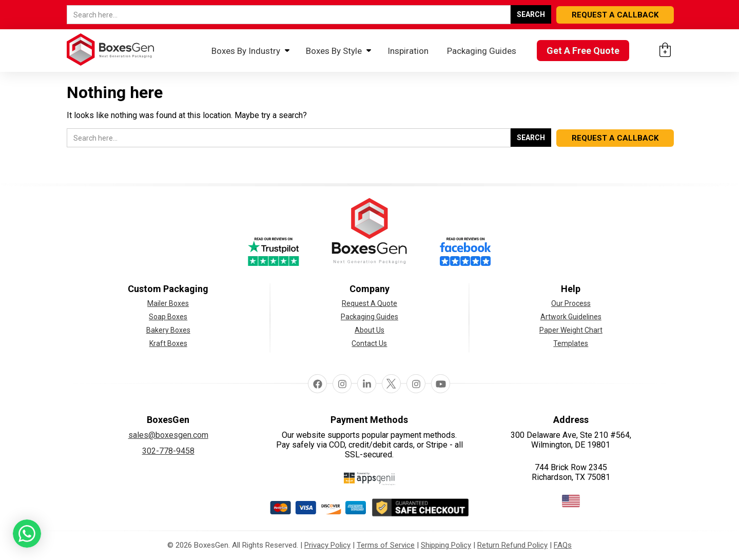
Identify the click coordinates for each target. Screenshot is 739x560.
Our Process (571, 303)
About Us (369, 330)
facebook (317, 383)
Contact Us (369, 343)
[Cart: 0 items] (665, 50)
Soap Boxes (168, 317)
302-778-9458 (168, 451)
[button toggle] (27, 535)
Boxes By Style (334, 51)
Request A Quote (369, 303)
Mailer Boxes (168, 303)
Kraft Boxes (168, 343)
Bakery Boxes (168, 330)
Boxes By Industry (246, 51)
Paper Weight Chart (571, 330)
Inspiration (408, 51)
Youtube (440, 383)
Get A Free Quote (583, 51)
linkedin (366, 383)
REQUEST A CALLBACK (615, 15)
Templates (571, 343)
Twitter (391, 383)
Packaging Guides (482, 51)
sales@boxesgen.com (168, 435)
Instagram (342, 383)
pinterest (416, 383)
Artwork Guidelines (571, 317)
